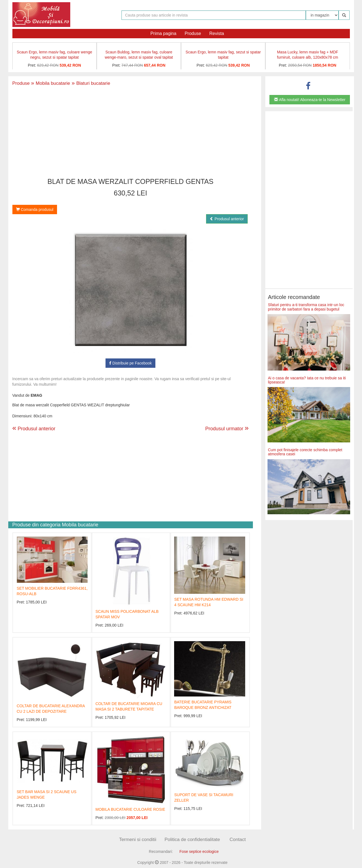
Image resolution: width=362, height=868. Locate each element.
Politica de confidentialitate (192, 840)
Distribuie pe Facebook (130, 363)
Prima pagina (163, 33)
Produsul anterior (227, 219)
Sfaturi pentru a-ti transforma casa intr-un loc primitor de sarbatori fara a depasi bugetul (306, 307)
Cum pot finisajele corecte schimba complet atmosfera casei (305, 452)
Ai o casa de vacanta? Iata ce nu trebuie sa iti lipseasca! (307, 380)
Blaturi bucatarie (90, 83)
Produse (193, 33)
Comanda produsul (35, 209)
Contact (238, 840)
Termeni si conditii (138, 840)
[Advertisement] (131, 132)
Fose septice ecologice (199, 851)
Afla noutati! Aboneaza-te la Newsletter (310, 100)
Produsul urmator (227, 428)
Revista (217, 33)
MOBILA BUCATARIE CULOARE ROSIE (130, 809)
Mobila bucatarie (51, 83)
